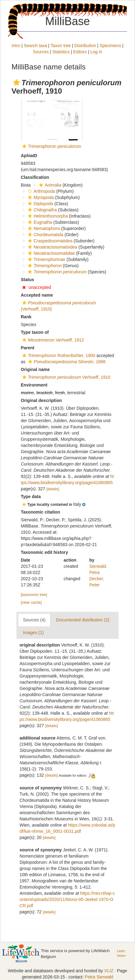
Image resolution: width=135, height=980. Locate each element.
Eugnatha (39, 222)
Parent (28, 348)
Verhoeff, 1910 (66, 377)
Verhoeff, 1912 (52, 340)
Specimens (110, 46)
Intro (16, 46)
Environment (34, 385)
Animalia (49, 185)
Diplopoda (40, 204)
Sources (41, 52)
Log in (96, 52)
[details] (53, 489)
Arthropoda (41, 191)
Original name (35, 369)
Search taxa (36, 46)
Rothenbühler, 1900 (58, 355)
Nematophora (43, 228)
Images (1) (33, 633)
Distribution (85, 46)
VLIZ (109, 971)
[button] (16, 82)
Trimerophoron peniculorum (54, 146)
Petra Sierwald (99, 977)
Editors (80, 52)
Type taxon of (35, 332)
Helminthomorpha (47, 216)
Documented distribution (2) (83, 620)
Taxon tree (61, 46)
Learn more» (121, 953)
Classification (35, 177)
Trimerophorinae (46, 259)
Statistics (61, 52)
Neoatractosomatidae (51, 253)
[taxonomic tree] (34, 595)
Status (27, 280)
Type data (31, 497)
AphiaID (29, 156)
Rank (26, 317)
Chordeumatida (45, 235)
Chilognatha (42, 210)
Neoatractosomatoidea (52, 247)
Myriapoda (40, 197)
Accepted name (37, 295)
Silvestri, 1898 (66, 362)
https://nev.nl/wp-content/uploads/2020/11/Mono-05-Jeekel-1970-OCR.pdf (67, 899)
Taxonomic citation (40, 512)
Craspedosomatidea (49, 241)
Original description (41, 400)
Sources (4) (34, 620)
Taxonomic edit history (44, 552)
